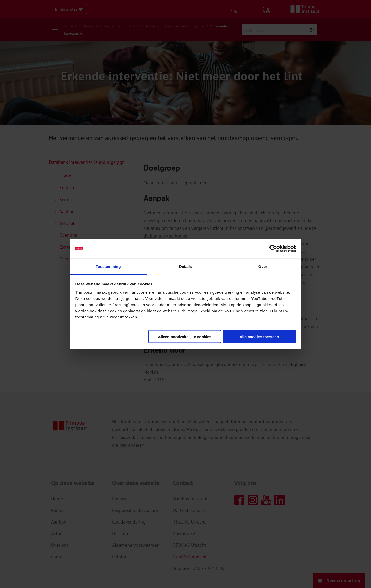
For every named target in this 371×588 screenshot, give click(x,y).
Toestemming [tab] (108, 266)
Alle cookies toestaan (259, 337)
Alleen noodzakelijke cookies (185, 337)
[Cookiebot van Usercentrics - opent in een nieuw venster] (273, 249)
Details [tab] (185, 266)
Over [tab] (263, 266)
